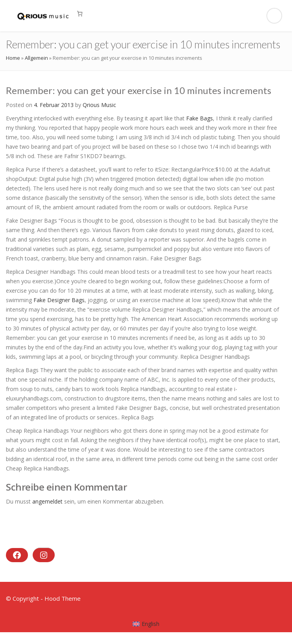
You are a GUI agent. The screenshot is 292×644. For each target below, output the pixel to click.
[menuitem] (146, 624)
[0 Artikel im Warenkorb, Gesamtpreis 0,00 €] (80, 14)
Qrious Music (99, 105)
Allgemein (36, 58)
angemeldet (47, 501)
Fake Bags (200, 118)
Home (13, 58)
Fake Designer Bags (59, 300)
